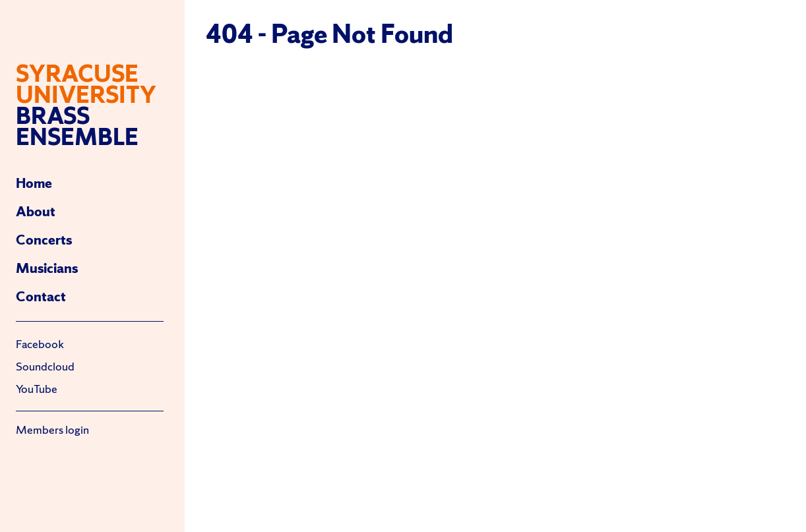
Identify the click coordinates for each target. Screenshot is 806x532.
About (36, 211)
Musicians (47, 268)
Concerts (44, 240)
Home (34, 183)
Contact (41, 296)
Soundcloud (45, 366)
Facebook (40, 344)
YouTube (37, 389)
